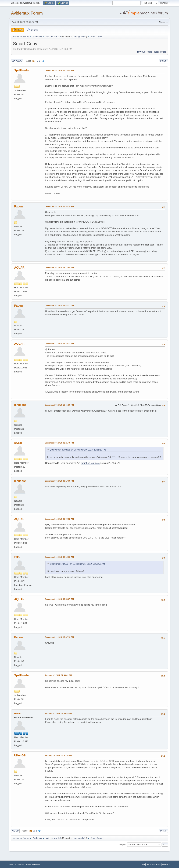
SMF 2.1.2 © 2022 (17, 864)
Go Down (17, 61)
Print (163, 61)
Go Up (15, 831)
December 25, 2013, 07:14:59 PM (59, 70)
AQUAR (19, 268)
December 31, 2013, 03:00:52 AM (59, 519)
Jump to (122, 844)
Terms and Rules (153, 864)
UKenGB (20, 755)
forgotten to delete (90, 463)
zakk (17, 557)
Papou (18, 206)
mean (18, 713)
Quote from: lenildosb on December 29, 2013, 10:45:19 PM (78, 450)
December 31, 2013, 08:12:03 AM (59, 557)
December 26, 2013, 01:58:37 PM (59, 306)
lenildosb (20, 405)
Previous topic (144, 52)
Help (143, 864)
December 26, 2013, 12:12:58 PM (59, 268)
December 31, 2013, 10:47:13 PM (59, 637)
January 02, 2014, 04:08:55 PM (58, 713)
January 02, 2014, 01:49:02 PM (58, 675)
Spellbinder (22, 70)
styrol (18, 443)
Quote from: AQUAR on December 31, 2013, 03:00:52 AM (77, 564)
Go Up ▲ (166, 864)
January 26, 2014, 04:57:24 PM (58, 755)
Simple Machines (33, 864)
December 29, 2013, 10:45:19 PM (59, 405)
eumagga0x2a (80, 37)
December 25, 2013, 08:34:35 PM (59, 206)
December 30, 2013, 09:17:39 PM (59, 481)
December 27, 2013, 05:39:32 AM (59, 344)
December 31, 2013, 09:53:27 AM (59, 599)
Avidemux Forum (27, 13)
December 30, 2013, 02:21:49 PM (59, 443)
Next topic (160, 52)
